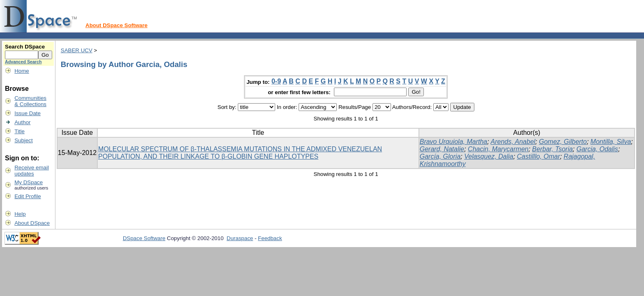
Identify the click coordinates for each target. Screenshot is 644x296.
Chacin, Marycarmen (498, 149)
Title (20, 131)
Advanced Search (23, 62)
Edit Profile (28, 196)
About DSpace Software (116, 25)
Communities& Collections (30, 101)
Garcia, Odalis (597, 149)
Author (22, 122)
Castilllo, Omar (539, 156)
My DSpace (29, 182)
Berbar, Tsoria (553, 149)
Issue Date (28, 113)
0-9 (276, 81)
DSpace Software (144, 238)
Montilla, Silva (611, 142)
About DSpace (32, 223)
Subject (23, 140)
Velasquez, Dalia (489, 156)
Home (22, 71)
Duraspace (240, 238)
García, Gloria (440, 156)
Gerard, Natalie (442, 149)
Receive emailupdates (32, 171)
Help (20, 214)
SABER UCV (77, 50)
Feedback (270, 238)
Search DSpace (25, 47)
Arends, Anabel (513, 142)
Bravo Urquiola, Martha (454, 142)
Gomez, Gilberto (563, 142)
